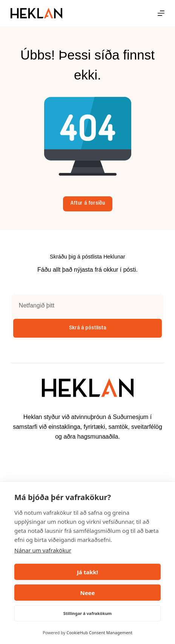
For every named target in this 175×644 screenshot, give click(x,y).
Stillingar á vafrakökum (88, 613)
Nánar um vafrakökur (43, 550)
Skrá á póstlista (87, 328)
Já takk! (87, 572)
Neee (87, 593)
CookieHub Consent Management (99, 633)
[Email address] (87, 306)
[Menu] (161, 13)
